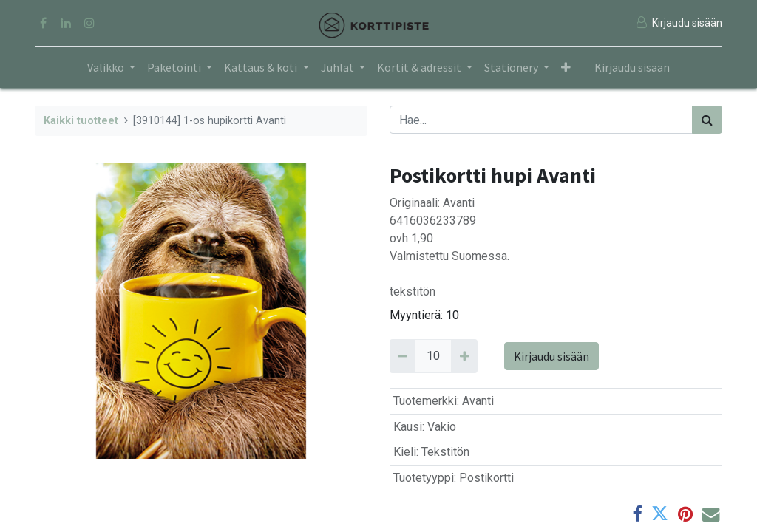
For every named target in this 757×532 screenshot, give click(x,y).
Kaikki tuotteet (81, 121)
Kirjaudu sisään (632, 67)
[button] (566, 67)
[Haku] (707, 120)
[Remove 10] (403, 356)
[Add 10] (464, 356)
